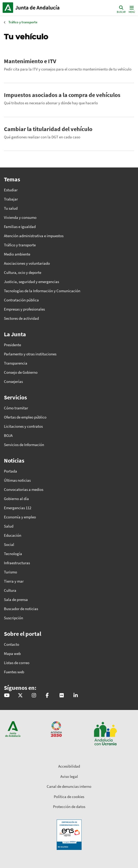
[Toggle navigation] (131, 9)
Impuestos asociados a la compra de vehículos (62, 95)
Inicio (38, 8)
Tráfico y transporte (23, 22)
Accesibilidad (69, 766)
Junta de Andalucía (8, 8)
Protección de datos (69, 807)
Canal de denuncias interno (69, 786)
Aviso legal (69, 776)
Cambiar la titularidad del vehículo (48, 129)
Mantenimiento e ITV (30, 61)
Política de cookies (69, 797)
